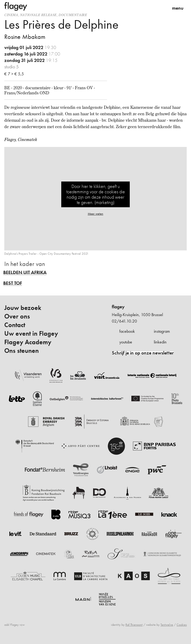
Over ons (17, 316)
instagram (162, 331)
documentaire (73, 15)
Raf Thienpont (134, 625)
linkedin (160, 342)
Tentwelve (167, 625)
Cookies (182, 625)
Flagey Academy (28, 342)
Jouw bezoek (23, 308)
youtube (126, 342)
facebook (127, 331)
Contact (15, 325)
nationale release (38, 15)
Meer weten (95, 214)
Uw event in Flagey (31, 334)
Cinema (11, 15)
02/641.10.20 (124, 321)
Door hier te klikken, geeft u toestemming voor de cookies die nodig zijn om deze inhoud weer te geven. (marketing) (96, 194)
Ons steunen (22, 351)
